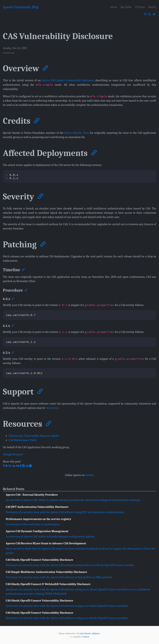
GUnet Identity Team (77, 133)
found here (52, 408)
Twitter (89, 475)
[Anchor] (45, 68)
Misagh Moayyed (13, 454)
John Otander (86, 633)
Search (152, 7)
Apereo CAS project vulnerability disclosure (68, 80)
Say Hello (126, 7)
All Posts (140, 7)
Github (86, 637)
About (114, 7)
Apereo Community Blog (21, 7)
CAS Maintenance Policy (23, 440)
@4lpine (96, 633)
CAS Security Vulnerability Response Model (34, 436)
